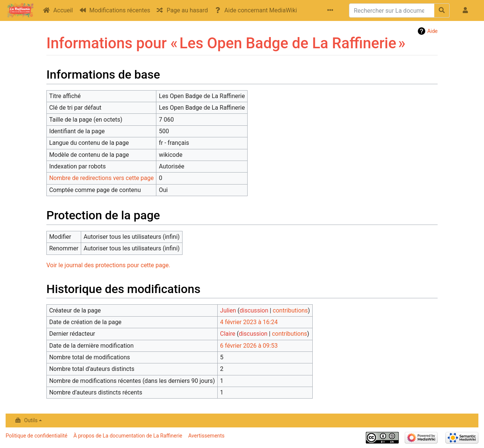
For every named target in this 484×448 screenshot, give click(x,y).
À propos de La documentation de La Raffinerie (128, 436)
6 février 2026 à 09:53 (249, 346)
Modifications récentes (120, 10)
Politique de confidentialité (36, 436)
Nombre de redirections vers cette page (101, 178)
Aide (432, 31)
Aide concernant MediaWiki (261, 10)
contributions (290, 310)
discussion (254, 310)
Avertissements (206, 436)
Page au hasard (187, 10)
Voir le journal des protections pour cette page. (108, 265)
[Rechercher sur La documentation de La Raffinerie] (392, 10)
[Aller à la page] (442, 10)
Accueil (63, 10)
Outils (31, 420)
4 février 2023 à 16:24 (249, 322)
